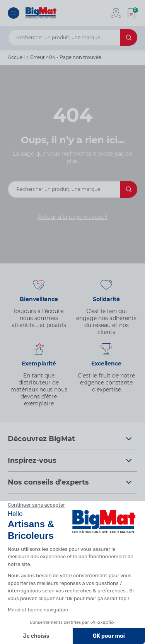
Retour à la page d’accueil (73, 217)
